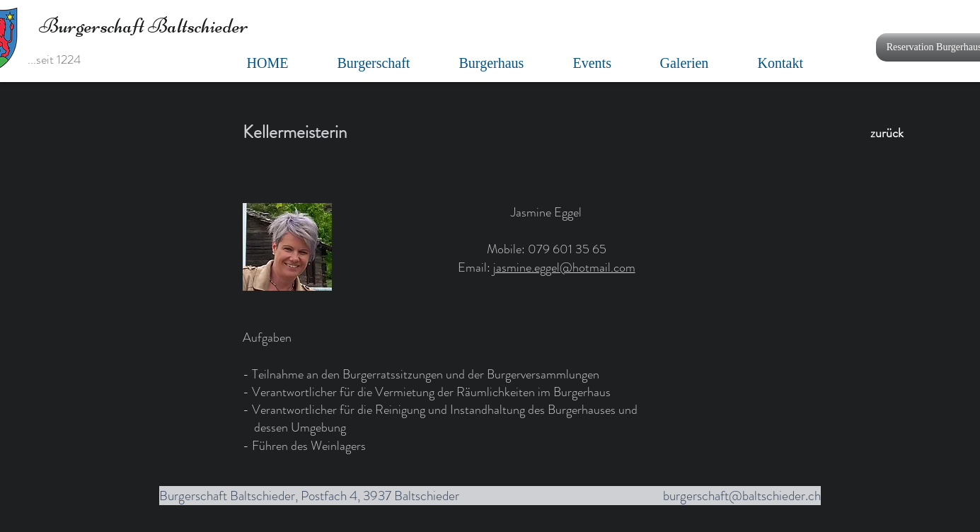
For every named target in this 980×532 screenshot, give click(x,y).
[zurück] (887, 134)
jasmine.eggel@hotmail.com (564, 267)
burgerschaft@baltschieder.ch (742, 496)
